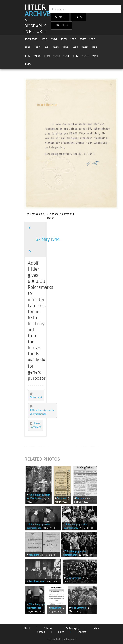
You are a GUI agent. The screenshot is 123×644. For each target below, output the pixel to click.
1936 (94, 48)
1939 (47, 56)
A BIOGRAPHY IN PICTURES (36, 26)
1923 (44, 39)
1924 (54, 39)
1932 (56, 48)
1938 (37, 56)
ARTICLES (62, 25)
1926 (73, 39)
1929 (28, 48)
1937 (28, 56)
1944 (95, 56)
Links (61, 632)
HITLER (37, 11)
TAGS (79, 17)
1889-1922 (31, 39)
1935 (85, 48)
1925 (64, 39)
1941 (66, 56)
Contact (82, 632)
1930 (37, 48)
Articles (48, 628)
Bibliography (72, 628)
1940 (57, 56)
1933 (66, 48)
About (27, 628)
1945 (28, 64)
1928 (92, 39)
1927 (83, 39)
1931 (47, 48)
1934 (75, 48)
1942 (76, 56)
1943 (85, 56)
